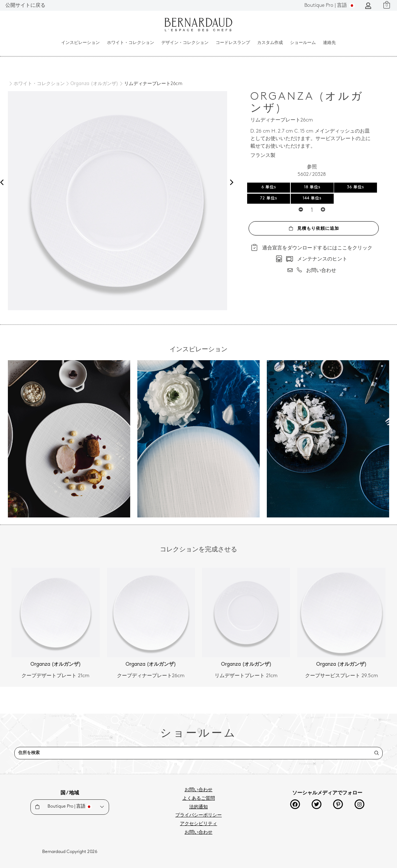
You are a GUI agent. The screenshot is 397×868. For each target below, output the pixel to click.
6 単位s (269, 187)
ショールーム (303, 43)
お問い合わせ (198, 790)
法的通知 (198, 807)
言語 (329, 6)
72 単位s (269, 199)
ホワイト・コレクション (131, 43)
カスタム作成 (270, 43)
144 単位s (312, 199)
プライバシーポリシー (198, 815)
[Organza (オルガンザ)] (92, 84)
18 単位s (312, 187)
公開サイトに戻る (25, 6)
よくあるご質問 (199, 799)
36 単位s (356, 187)
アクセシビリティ (198, 824)
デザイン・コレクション (185, 43)
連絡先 (329, 43)
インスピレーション (80, 43)
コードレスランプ (233, 43)
